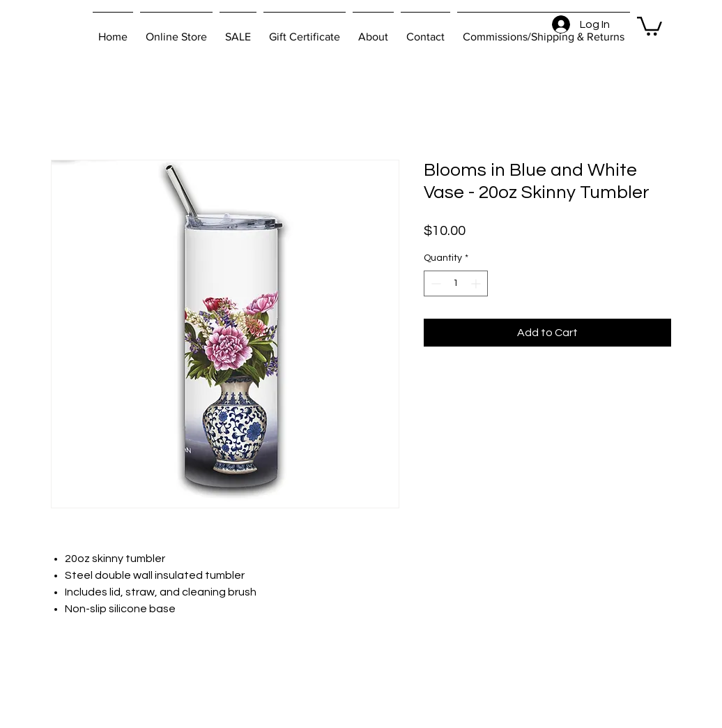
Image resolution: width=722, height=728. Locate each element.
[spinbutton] (456, 283)
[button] (650, 25)
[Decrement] (435, 283)
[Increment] (477, 283)
